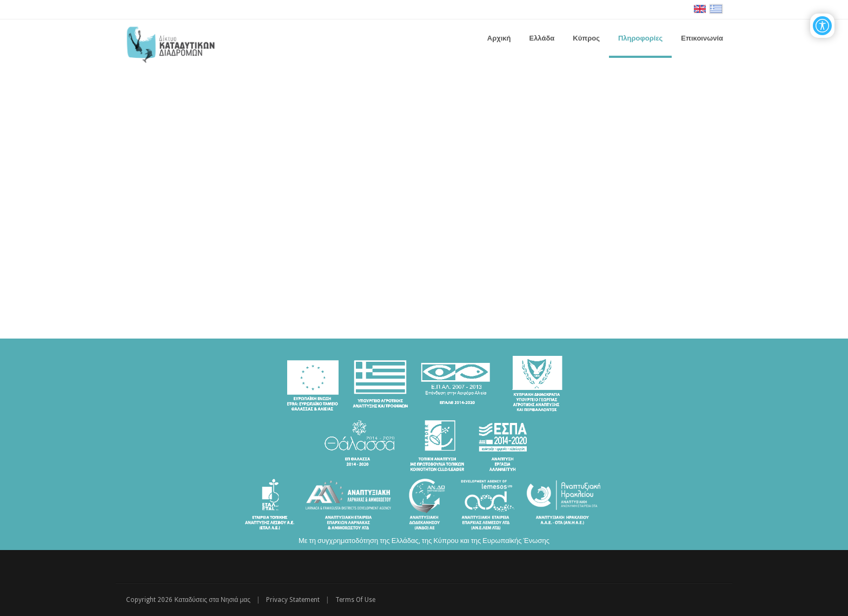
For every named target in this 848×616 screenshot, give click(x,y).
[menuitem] (542, 38)
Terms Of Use (355, 600)
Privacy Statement (293, 600)
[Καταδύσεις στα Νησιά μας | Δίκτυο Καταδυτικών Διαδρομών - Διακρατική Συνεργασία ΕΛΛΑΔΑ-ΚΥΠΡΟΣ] (171, 43)
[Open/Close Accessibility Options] (822, 26)
